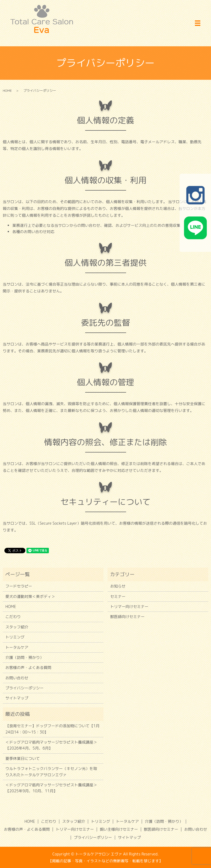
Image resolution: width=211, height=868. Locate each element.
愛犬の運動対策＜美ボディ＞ (30, 596)
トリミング (15, 637)
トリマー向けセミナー (129, 606)
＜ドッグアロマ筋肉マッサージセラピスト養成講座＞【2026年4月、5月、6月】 (51, 745)
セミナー (118, 596)
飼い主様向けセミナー (119, 829)
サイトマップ (17, 698)
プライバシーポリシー (25, 688)
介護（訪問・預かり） (25, 657)
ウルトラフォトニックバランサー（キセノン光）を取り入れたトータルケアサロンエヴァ (51, 771)
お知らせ (118, 586)
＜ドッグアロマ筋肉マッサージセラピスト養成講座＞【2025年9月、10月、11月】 (51, 788)
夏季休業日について (23, 758)
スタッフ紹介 (17, 627)
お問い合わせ (17, 678)
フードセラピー (19, 586)
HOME (7, 91)
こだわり (13, 617)
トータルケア (17, 647)
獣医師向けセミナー (127, 617)
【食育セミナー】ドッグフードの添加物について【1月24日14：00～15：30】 (53, 729)
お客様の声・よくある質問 (28, 667)
